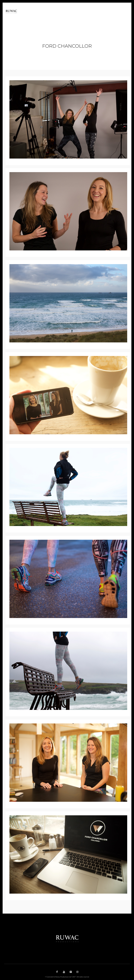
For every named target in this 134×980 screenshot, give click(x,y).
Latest (98, 16)
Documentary (72, 16)
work (87, 16)
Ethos (57, 16)
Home (47, 16)
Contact (110, 16)
